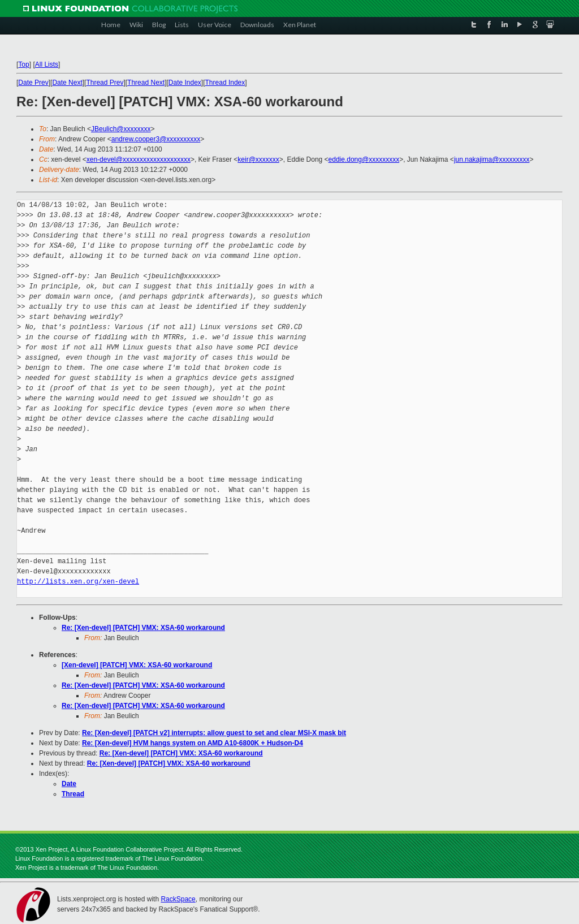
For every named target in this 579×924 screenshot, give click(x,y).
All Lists (47, 64)
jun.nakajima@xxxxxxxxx (492, 159)
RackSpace (178, 899)
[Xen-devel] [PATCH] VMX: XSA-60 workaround (137, 665)
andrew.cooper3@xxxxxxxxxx (156, 139)
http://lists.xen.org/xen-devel (78, 582)
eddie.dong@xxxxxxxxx (364, 159)
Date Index (185, 83)
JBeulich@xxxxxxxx (121, 129)
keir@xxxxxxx (258, 159)
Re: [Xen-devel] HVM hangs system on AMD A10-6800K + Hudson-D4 (193, 743)
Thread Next (146, 83)
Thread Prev (105, 83)
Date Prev (33, 83)
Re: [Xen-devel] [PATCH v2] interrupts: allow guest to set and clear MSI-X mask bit (214, 733)
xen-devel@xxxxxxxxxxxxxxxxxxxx (139, 159)
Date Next (67, 83)
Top (23, 64)
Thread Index (225, 83)
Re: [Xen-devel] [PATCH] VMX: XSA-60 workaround (143, 628)
